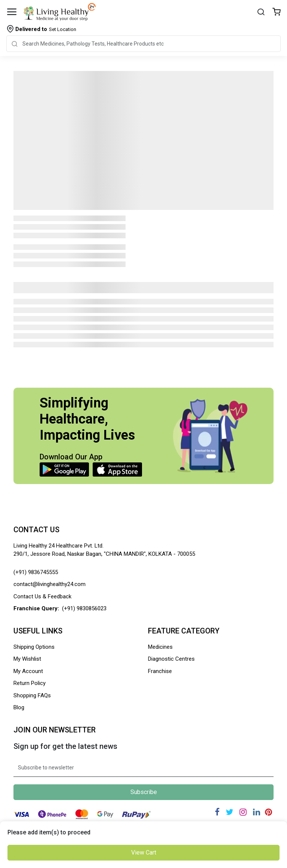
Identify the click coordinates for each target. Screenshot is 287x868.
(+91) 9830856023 (84, 608)
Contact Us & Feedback (42, 596)
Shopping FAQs (32, 695)
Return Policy (30, 683)
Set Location (46, 29)
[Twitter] (229, 812)
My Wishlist (27, 659)
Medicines (160, 647)
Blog (19, 707)
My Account (28, 671)
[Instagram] (243, 812)
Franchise (160, 671)
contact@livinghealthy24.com (50, 584)
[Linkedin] (257, 812)
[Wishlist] (277, 13)
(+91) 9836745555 (36, 572)
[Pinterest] (269, 812)
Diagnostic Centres (171, 659)
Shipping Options (34, 647)
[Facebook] (217, 812)
